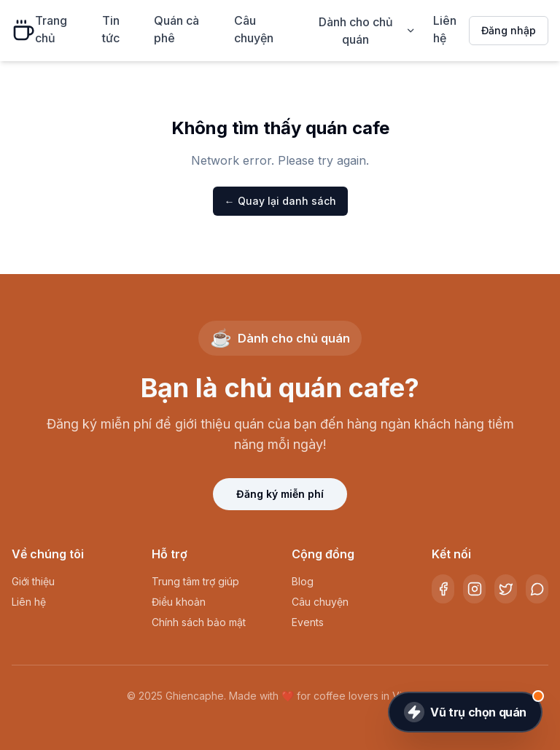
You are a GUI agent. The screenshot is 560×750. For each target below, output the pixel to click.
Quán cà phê (176, 29)
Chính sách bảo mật (199, 622)
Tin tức (111, 29)
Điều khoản (179, 602)
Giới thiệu (33, 581)
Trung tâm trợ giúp (195, 581)
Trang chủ (51, 29)
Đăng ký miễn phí (280, 494)
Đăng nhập (509, 30)
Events (308, 622)
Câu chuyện (254, 29)
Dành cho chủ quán (367, 31)
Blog (303, 581)
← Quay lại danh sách (280, 201)
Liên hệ (445, 29)
